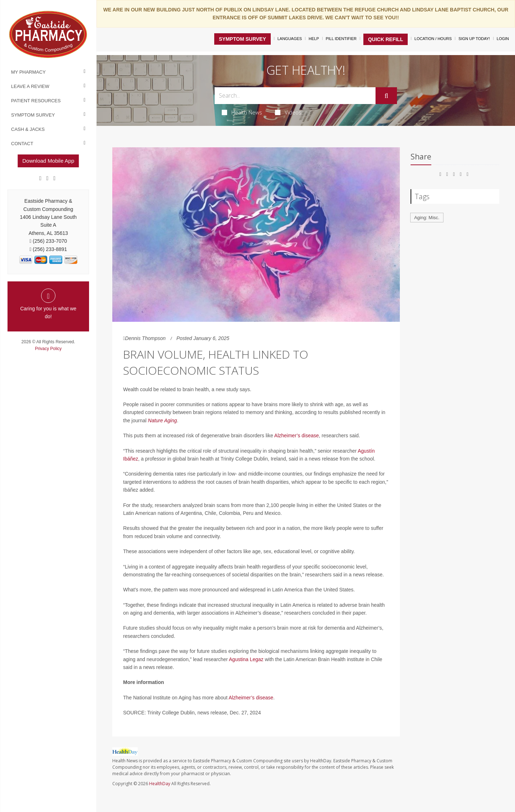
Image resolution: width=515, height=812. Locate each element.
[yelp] (54, 178)
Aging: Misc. (427, 218)
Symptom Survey (33, 115)
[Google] (48, 178)
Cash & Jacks (28, 129)
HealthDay (160, 784)
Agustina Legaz (246, 659)
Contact (22, 144)
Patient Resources (36, 101)
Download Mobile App (48, 161)
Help (314, 39)
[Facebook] (40, 178)
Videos (288, 112)
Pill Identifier (341, 39)
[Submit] (386, 96)
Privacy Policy (48, 349)
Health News (242, 112)
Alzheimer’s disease (297, 435)
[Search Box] (295, 96)
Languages (290, 39)
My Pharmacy (28, 72)
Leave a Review (30, 86)
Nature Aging (163, 420)
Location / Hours (433, 39)
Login (503, 39)
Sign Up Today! (474, 39)
